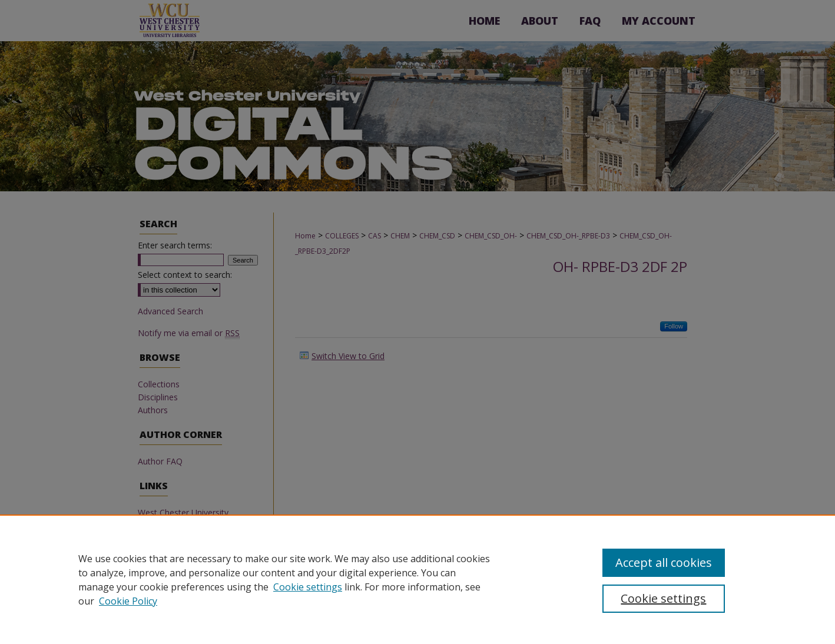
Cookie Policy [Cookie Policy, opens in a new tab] (128, 601)
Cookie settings (308, 587)
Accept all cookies (664, 562)
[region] (417, 579)
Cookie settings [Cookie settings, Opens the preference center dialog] (663, 598)
